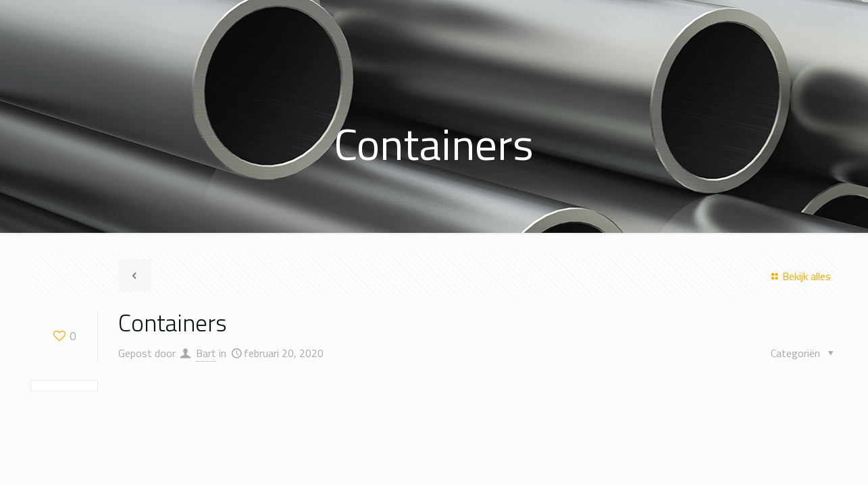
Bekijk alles (799, 276)
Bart (206, 353)
